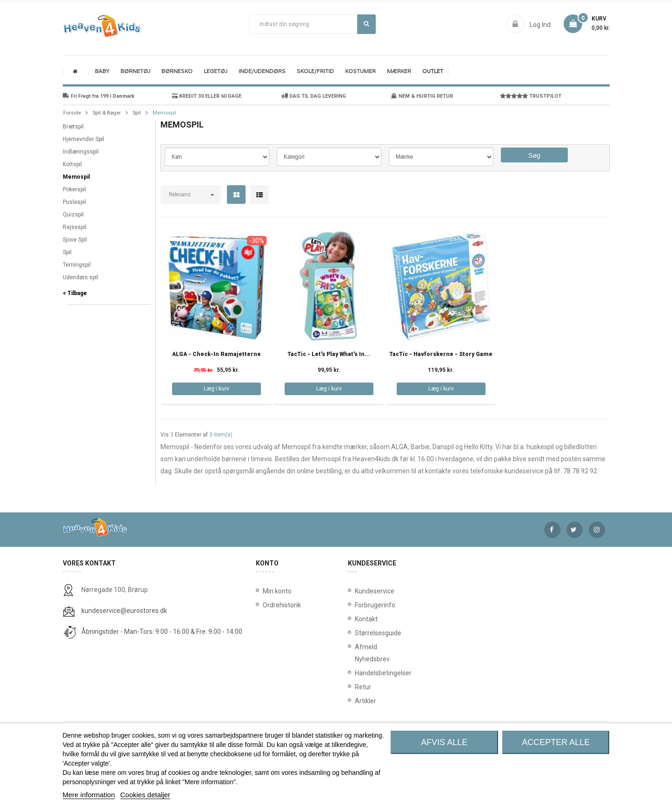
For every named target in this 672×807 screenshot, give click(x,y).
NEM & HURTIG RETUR (422, 96)
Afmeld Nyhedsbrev (357, 653)
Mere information (89, 795)
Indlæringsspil (81, 152)
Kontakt (357, 619)
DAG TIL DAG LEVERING (314, 96)
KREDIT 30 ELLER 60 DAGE (207, 96)
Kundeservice (357, 591)
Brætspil (73, 127)
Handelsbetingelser (357, 673)
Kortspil (72, 164)
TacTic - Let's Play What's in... (329, 354)
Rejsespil (75, 227)
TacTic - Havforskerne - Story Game (441, 354)
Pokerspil (74, 189)
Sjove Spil (75, 240)
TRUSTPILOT (531, 96)
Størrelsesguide (357, 633)
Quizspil (73, 215)
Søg (366, 24)
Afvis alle (444, 742)
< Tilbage (75, 293)
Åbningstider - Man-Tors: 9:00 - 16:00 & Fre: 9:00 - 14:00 (162, 632)
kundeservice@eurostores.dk (124, 611)
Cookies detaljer (146, 795)
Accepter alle (556, 742)
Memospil (76, 177)
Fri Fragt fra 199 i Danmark (99, 96)
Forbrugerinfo (357, 605)
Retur (357, 687)
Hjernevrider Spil (83, 139)
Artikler (357, 701)
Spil (67, 252)
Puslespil (74, 202)
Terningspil (77, 265)
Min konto (277, 591)
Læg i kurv (216, 389)
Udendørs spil (80, 277)
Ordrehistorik (279, 605)
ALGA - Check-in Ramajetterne (216, 354)
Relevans (180, 195)
